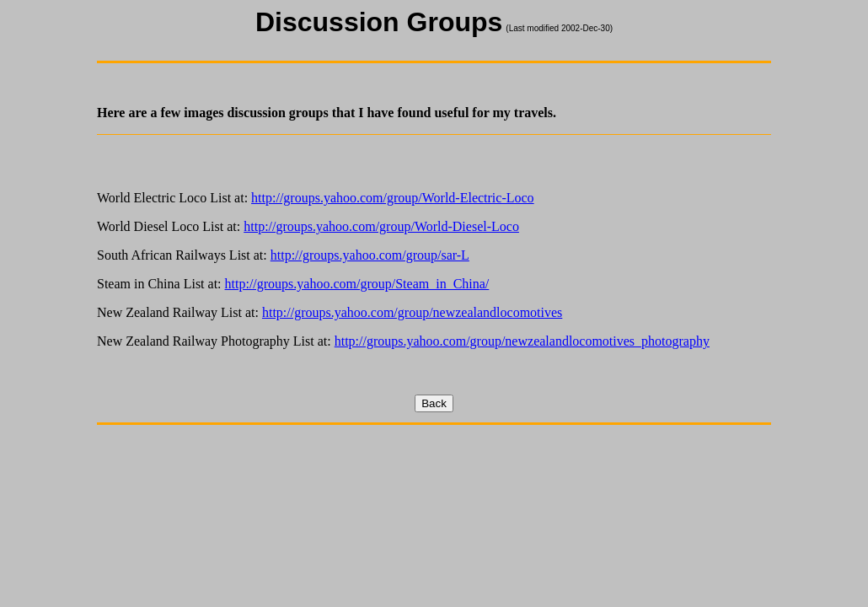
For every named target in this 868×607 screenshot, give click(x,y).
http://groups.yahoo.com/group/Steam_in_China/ (357, 284)
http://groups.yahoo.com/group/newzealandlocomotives (412, 312)
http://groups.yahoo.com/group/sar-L (370, 255)
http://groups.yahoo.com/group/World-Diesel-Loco (381, 226)
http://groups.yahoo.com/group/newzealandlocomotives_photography (522, 341)
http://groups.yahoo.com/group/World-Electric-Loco (393, 198)
